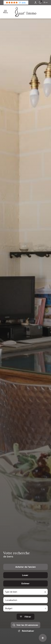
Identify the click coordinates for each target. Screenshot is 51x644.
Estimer (26, 583)
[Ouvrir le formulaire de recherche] (26, 617)
